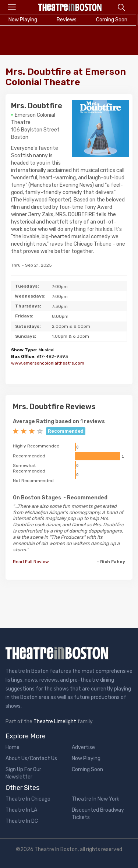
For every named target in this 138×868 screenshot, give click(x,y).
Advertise (83, 747)
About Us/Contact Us (31, 758)
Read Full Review (31, 562)
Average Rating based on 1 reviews (59, 421)
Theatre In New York (95, 799)
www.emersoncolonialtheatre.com (48, 363)
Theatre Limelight (55, 722)
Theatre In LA (21, 810)
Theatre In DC (22, 821)
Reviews (67, 20)
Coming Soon (87, 769)
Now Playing (86, 758)
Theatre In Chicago (28, 799)
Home (13, 747)
